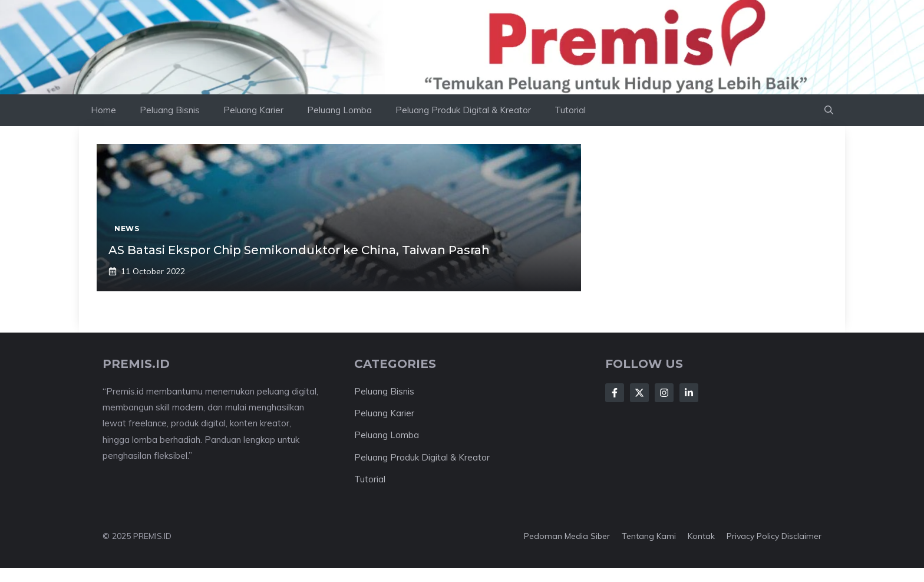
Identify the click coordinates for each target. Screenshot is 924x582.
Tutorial (570, 110)
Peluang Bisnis (170, 110)
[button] (829, 110)
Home (103, 110)
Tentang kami (649, 536)
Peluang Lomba (339, 110)
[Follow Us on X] (639, 393)
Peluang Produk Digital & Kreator (463, 110)
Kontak (701, 536)
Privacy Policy (753, 536)
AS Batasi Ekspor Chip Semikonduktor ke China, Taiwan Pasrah (299, 250)
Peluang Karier (253, 110)
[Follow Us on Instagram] (664, 393)
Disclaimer (801, 536)
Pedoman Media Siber (567, 536)
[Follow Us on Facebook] (615, 393)
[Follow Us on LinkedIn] (689, 393)
